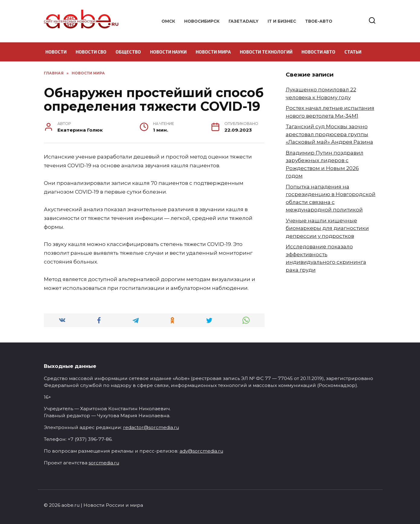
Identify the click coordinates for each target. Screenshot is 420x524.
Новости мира (213, 52)
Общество (128, 52)
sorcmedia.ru (104, 463)
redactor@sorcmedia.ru (151, 427)
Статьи (353, 52)
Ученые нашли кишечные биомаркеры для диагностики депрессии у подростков (327, 228)
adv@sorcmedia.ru (201, 451)
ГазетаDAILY (244, 21)
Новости (56, 52)
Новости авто (318, 52)
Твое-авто (319, 21)
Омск (168, 21)
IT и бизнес (282, 21)
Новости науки (168, 52)
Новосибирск (202, 21)
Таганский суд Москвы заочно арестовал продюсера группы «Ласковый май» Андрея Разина (329, 134)
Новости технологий (266, 52)
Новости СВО (91, 52)
